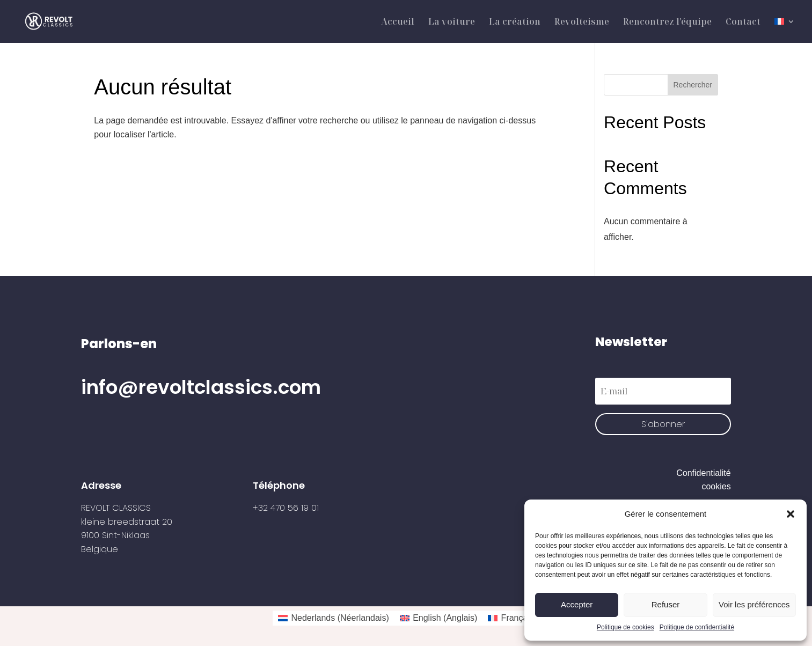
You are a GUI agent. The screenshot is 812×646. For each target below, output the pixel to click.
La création (515, 23)
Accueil (398, 23)
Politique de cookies (626, 627)
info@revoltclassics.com (201, 387)
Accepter (577, 604)
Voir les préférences (754, 604)
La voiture (452, 23)
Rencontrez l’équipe (667, 23)
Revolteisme (582, 23)
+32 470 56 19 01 (286, 508)
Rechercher (693, 85)
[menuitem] (785, 30)
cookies (716, 486)
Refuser (666, 604)
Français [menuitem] (518, 618)
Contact (743, 23)
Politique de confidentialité (697, 627)
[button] (791, 514)
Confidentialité (703, 473)
